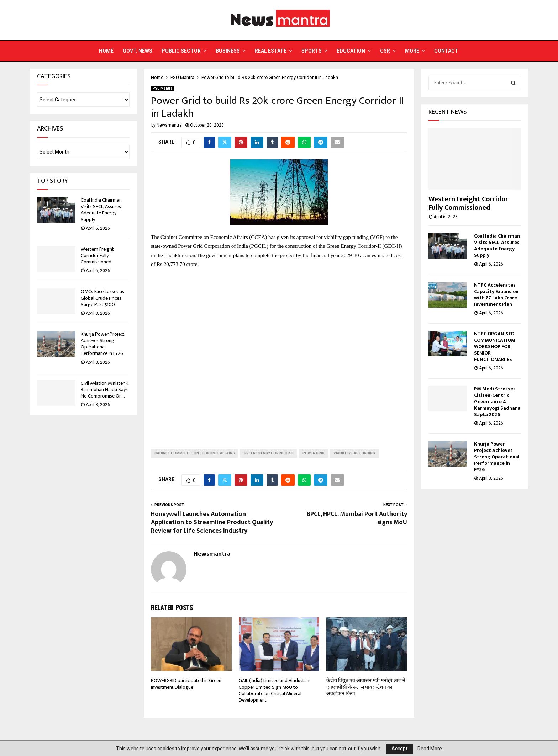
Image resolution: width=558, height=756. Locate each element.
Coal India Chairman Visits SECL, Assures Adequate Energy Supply (101, 210)
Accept (399, 749)
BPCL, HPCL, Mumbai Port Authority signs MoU (357, 518)
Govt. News (138, 51)
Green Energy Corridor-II (269, 453)
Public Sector (181, 51)
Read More (430, 749)
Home (106, 51)
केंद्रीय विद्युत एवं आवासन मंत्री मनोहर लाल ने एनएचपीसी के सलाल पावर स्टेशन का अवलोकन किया (366, 687)
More (412, 51)
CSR (385, 51)
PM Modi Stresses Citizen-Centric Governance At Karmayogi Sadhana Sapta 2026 (497, 402)
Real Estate (271, 51)
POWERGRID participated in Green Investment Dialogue (186, 684)
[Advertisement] (279, 353)
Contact (446, 51)
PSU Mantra (163, 88)
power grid (314, 453)
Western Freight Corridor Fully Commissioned (97, 255)
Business (228, 51)
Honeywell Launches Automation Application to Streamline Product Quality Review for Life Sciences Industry (212, 523)
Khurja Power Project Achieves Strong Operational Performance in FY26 (103, 344)
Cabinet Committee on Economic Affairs (195, 453)
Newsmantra (169, 125)
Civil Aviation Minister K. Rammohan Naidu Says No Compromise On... (105, 390)
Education (351, 51)
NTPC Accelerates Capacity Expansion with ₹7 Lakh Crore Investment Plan (496, 295)
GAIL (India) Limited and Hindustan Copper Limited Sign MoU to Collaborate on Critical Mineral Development (274, 690)
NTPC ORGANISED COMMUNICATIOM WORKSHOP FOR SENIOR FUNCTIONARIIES (495, 347)
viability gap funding (354, 453)
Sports (312, 51)
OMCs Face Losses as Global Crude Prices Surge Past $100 (102, 298)
